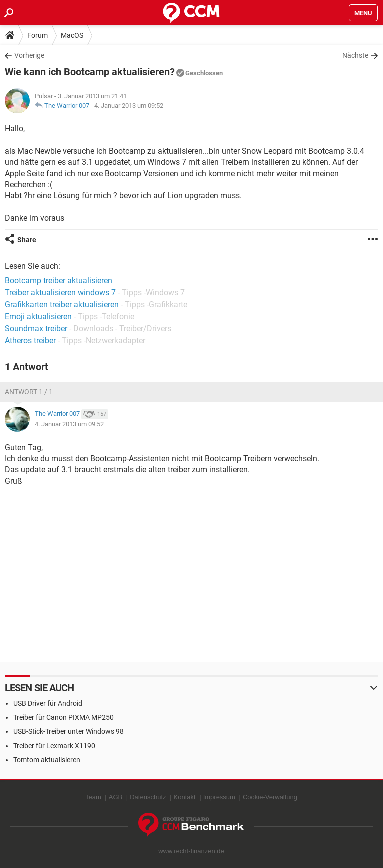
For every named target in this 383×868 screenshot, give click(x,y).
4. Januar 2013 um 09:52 (129, 105)
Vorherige (29, 55)
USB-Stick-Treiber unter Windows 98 (69, 731)
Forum (38, 35)
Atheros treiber (30, 341)
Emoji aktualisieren (38, 317)
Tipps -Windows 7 (153, 293)
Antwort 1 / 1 (29, 392)
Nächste (355, 55)
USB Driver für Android (48, 703)
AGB (116, 797)
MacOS (72, 35)
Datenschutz (148, 797)
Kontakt (185, 797)
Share (27, 240)
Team (93, 797)
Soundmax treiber (36, 329)
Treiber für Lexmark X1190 (54, 746)
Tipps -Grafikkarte (156, 305)
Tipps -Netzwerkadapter (104, 341)
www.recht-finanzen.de (191, 851)
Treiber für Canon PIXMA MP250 (64, 717)
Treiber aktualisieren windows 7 (60, 293)
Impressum (219, 797)
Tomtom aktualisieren (47, 760)
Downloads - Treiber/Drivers (122, 329)
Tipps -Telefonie (106, 317)
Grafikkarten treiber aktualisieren (62, 305)
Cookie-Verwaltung (270, 797)
